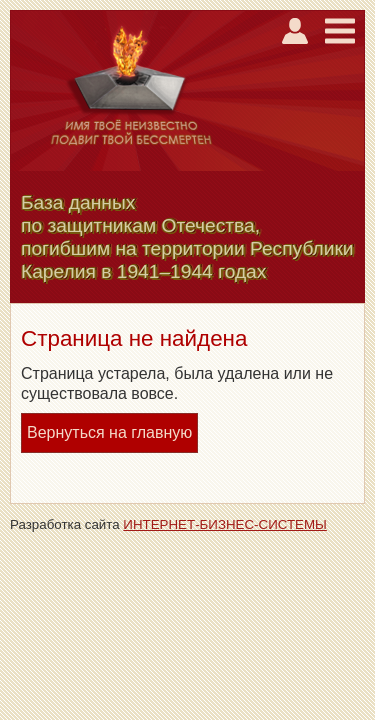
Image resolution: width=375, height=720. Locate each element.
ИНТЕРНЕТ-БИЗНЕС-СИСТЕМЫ (225, 524)
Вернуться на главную (109, 432)
